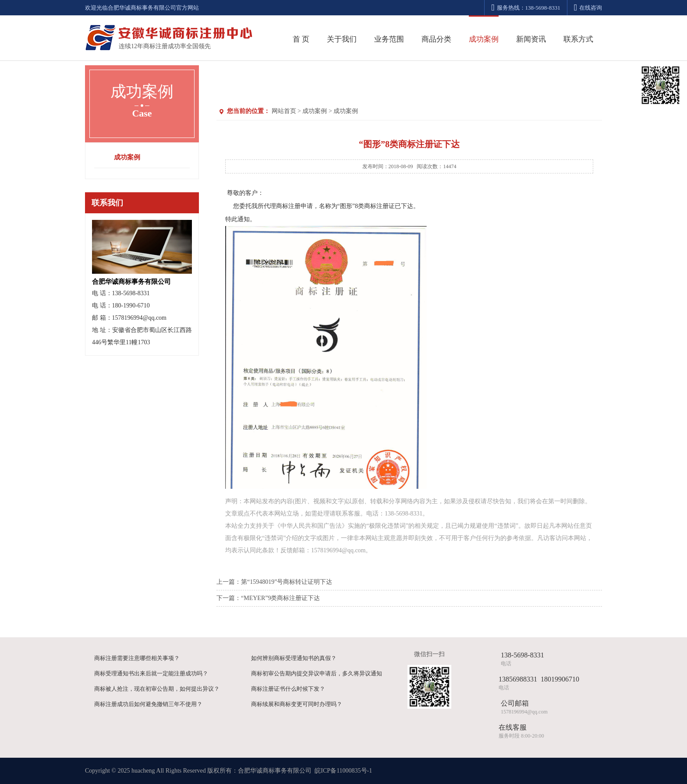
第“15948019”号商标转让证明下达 (287, 582)
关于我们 (342, 39)
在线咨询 (588, 8)
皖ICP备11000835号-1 (343, 771)
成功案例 (484, 39)
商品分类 (436, 39)
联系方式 (578, 39)
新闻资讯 (531, 39)
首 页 (301, 39)
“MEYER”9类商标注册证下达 (280, 598)
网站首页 (284, 111)
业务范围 (389, 39)
